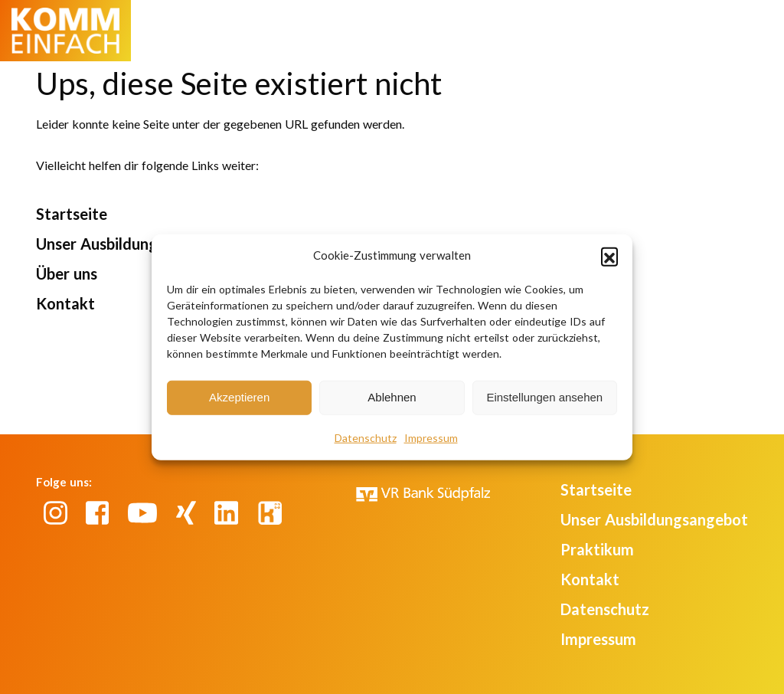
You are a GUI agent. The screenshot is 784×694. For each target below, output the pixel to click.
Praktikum (597, 549)
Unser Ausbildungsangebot (130, 244)
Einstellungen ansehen (544, 397)
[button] (609, 256)
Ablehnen (392, 397)
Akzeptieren (239, 397)
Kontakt (65, 303)
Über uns (67, 273)
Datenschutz (366, 437)
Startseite (72, 214)
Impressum (431, 437)
